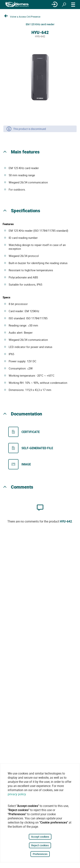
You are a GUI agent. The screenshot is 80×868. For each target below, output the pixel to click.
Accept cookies (40, 837)
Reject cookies (40, 845)
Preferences (40, 854)
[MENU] (73, 5)
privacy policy (17, 794)
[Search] (64, 5)
